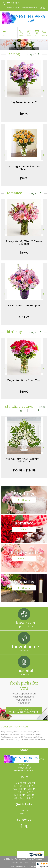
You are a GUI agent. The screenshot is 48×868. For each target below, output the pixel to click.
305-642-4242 (13, 3)
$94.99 (24, 178)
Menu (4, 35)
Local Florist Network (19, 866)
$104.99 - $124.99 (24, 470)
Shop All (31, 54)
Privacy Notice (31, 863)
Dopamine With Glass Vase (24, 380)
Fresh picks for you (24, 692)
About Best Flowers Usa (14, 727)
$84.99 (24, 114)
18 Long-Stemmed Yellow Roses (24, 168)
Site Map (34, 866)
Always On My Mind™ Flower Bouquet (24, 243)
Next (44, 91)
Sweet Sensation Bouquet (24, 305)
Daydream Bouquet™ (24, 102)
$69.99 (24, 392)
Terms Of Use (16, 863)
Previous (4, 91)
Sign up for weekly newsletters (24, 711)
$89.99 (24, 253)
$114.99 (24, 317)
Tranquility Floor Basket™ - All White (24, 460)
